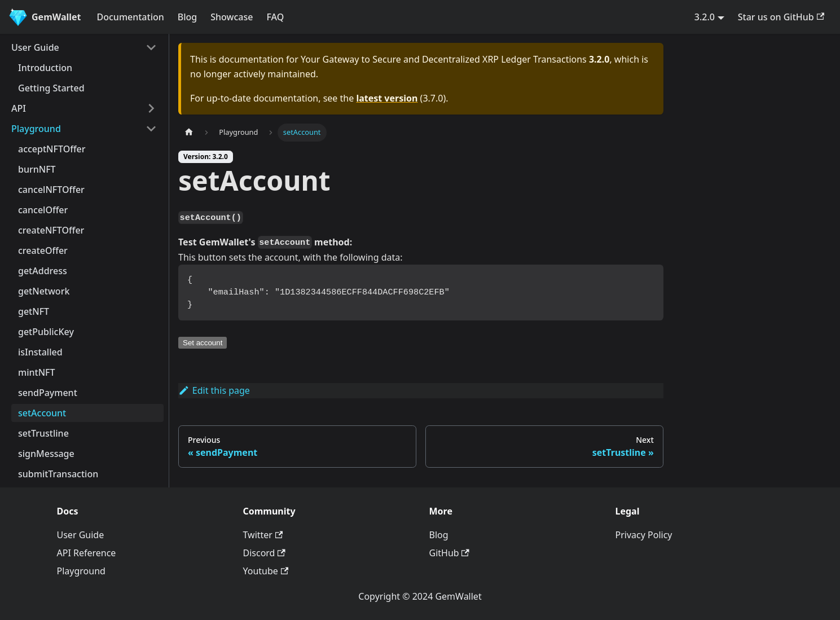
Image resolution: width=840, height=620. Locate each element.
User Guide (35, 47)
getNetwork (44, 291)
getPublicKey (46, 332)
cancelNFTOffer (51, 190)
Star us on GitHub (781, 17)
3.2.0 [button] (705, 17)
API (19, 108)
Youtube (266, 571)
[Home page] (189, 132)
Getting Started (51, 88)
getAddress (43, 271)
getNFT (34, 311)
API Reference (87, 553)
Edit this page (214, 390)
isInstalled (40, 352)
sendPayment (48, 393)
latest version (387, 98)
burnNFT (37, 169)
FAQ (275, 17)
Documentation (131, 17)
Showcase (232, 17)
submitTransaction (58, 474)
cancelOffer (43, 210)
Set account (203, 343)
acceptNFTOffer (52, 149)
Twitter (263, 535)
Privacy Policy (644, 535)
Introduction (45, 68)
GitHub (449, 553)
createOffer (43, 250)
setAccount (42, 413)
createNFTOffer (51, 230)
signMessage (46, 454)
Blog (187, 17)
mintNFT (37, 372)
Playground (36, 129)
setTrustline (43, 433)
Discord (264, 553)
